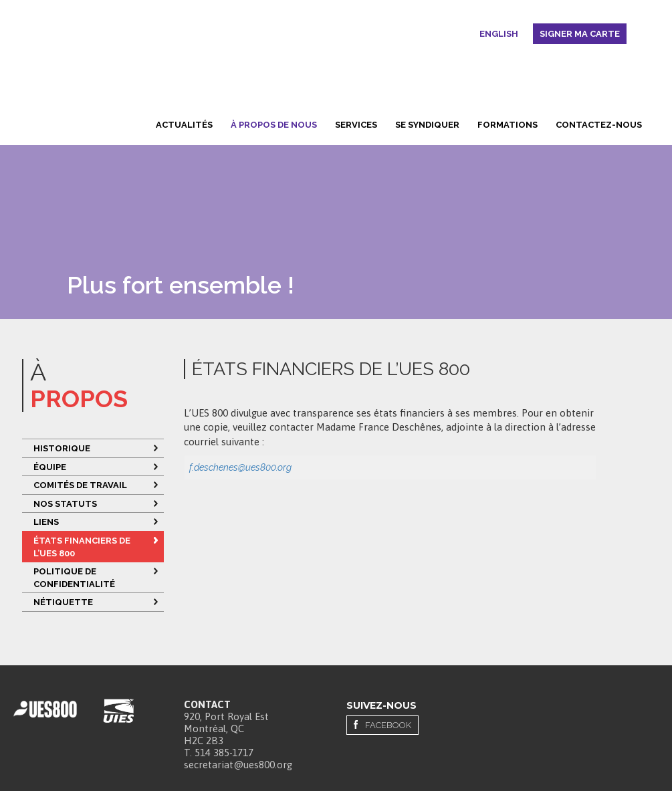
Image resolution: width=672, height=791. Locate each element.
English (499, 34)
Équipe (50, 467)
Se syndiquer (427, 125)
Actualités (184, 125)
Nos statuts (65, 504)
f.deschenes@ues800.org (240, 467)
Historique (62, 448)
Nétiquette (63, 602)
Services (356, 125)
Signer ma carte (580, 34)
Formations (508, 125)
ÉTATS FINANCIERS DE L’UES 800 (82, 547)
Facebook (388, 725)
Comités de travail (80, 485)
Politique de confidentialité (75, 578)
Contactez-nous (599, 125)
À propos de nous (274, 125)
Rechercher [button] (468, 36)
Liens (46, 522)
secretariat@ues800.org (238, 765)
